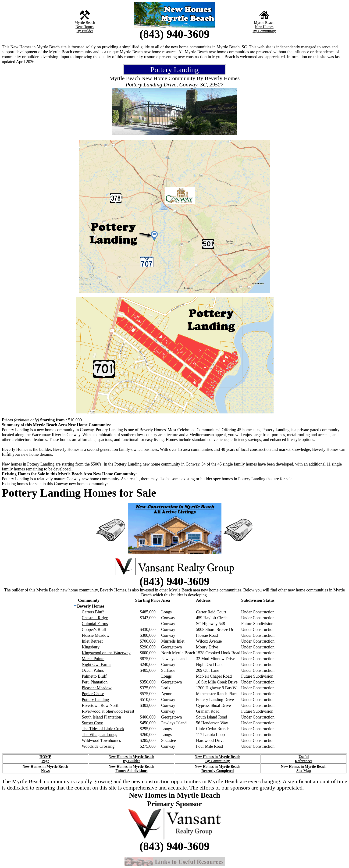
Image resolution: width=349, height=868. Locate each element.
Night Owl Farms (96, 665)
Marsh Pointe (93, 659)
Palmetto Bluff (94, 676)
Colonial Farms (95, 624)
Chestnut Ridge (95, 618)
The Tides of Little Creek (103, 729)
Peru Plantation (95, 682)
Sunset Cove (92, 723)
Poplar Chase (93, 694)
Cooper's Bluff (94, 630)
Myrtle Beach (85, 23)
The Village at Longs (99, 735)
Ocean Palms (93, 670)
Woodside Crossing (98, 746)
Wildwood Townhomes (101, 740)
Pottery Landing (95, 700)
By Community (264, 31)
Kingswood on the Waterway (106, 653)
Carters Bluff (93, 612)
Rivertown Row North (101, 705)
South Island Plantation (101, 717)
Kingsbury (91, 647)
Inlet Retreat (92, 641)
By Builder (85, 31)
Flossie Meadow (96, 635)
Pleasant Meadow (97, 688)
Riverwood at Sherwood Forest (108, 711)
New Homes (85, 27)
